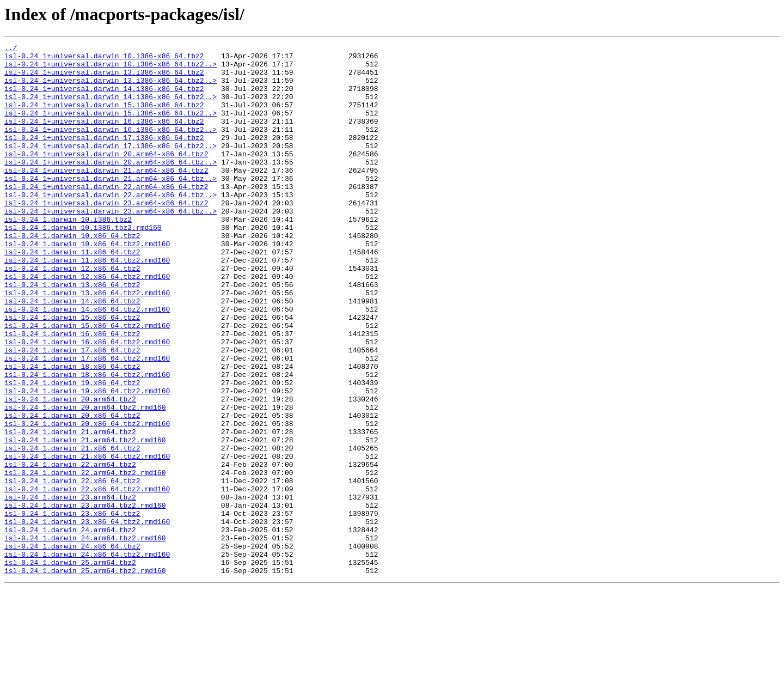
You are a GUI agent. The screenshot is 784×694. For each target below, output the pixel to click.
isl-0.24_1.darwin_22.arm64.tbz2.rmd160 (85, 559)
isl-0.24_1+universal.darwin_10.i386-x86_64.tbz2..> (111, 69)
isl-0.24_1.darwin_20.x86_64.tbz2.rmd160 (87, 500)
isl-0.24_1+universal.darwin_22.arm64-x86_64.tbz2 (106, 216)
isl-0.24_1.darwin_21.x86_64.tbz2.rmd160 (87, 539)
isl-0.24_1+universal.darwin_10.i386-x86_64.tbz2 (104, 59)
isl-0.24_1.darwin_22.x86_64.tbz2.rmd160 (87, 579)
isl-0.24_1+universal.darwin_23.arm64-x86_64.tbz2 (106, 235)
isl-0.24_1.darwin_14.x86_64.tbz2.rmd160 (87, 363)
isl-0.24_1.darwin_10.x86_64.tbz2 (72, 275)
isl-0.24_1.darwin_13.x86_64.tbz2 (72, 333)
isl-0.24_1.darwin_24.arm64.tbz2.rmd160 (85, 637)
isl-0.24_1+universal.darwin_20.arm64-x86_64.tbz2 (106, 176)
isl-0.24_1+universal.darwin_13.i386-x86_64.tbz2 (104, 78)
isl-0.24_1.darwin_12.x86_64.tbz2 (72, 314)
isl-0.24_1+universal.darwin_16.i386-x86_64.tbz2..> (111, 147)
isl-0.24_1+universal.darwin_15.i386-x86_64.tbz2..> (111, 127)
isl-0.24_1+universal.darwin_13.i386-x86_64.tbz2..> (111, 88)
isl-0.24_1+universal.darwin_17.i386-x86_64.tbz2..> (111, 167)
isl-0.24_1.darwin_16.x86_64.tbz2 (72, 392)
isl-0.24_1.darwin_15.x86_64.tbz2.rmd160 (87, 382)
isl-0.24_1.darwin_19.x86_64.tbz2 (72, 451)
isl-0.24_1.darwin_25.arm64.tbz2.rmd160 (85, 677)
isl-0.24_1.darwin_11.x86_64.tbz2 (72, 294)
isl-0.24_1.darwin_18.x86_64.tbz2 (72, 431)
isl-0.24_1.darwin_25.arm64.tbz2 (70, 667)
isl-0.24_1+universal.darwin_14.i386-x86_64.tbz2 (104, 98)
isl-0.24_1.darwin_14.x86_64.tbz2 (72, 353)
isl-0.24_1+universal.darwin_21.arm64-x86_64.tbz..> (111, 206)
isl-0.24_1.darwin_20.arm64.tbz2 (70, 471)
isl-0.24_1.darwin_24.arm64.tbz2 (70, 628)
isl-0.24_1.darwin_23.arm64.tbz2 (70, 588)
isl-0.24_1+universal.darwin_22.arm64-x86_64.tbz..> (111, 226)
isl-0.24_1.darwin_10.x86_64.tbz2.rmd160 (87, 284)
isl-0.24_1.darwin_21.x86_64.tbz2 (72, 529)
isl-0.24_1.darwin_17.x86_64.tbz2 (72, 412)
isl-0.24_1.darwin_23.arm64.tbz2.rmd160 (85, 598)
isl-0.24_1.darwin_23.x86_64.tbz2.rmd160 (87, 618)
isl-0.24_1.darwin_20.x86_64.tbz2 (72, 490)
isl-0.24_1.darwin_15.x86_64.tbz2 (72, 373)
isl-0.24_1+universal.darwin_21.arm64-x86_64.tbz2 (106, 196)
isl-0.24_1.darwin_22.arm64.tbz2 (70, 549)
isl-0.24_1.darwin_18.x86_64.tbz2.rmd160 (87, 441)
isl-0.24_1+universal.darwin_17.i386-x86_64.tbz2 (104, 157)
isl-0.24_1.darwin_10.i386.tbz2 (68, 255)
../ (11, 49)
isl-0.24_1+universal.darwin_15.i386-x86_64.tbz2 (104, 118)
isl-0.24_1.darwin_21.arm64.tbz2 (70, 510)
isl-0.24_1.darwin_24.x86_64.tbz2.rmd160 (87, 657)
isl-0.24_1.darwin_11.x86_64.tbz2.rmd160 (87, 304)
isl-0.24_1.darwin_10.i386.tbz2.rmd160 (83, 265)
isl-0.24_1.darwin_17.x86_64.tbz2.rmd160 (87, 422)
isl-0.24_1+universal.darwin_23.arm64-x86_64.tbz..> (111, 245)
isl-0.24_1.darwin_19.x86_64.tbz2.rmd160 (87, 461)
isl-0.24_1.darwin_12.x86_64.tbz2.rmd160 (87, 324)
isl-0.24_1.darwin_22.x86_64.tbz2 (72, 569)
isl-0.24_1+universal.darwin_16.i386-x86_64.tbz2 (104, 137)
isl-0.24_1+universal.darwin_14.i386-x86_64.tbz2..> (111, 108)
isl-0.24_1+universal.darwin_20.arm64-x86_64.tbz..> (111, 186)
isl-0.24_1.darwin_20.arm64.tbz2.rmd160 (85, 480)
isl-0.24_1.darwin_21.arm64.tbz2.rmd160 (85, 520)
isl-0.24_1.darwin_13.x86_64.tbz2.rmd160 (87, 343)
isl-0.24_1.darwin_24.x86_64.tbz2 (72, 647)
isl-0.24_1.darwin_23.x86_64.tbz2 (72, 608)
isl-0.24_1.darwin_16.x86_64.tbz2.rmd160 (87, 402)
